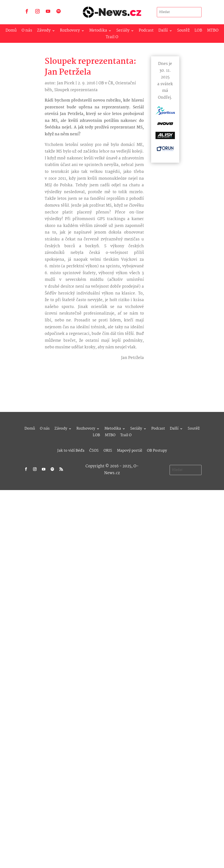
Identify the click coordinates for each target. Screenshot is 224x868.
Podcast (146, 31)
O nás (27, 31)
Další (163, 31)
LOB (198, 31)
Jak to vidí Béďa (71, 450)
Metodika (98, 31)
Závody (44, 31)
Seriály (123, 31)
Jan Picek (66, 83)
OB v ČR (106, 83)
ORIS (108, 450)
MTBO (213, 31)
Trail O (112, 38)
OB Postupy (157, 450)
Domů (11, 31)
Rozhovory (70, 31)
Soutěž (183, 31)
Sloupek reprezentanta (76, 90)
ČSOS (94, 450)
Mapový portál (130, 450)
